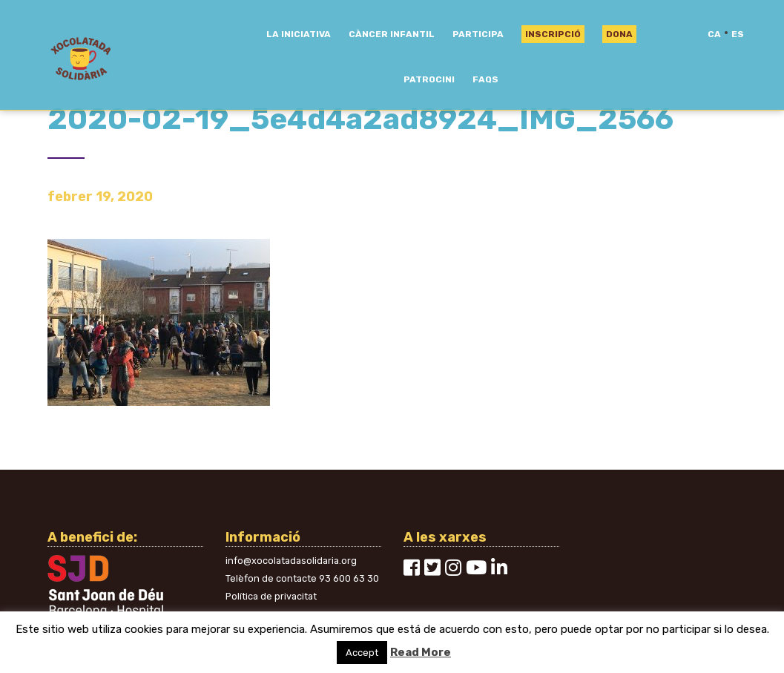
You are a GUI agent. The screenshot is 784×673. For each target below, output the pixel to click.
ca (714, 34)
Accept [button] (362, 653)
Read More (421, 652)
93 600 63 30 (349, 578)
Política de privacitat (271, 596)
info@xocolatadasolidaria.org (291, 561)
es (738, 34)
